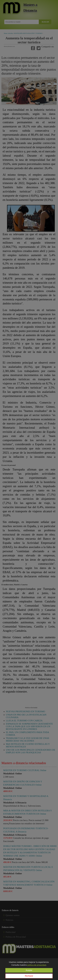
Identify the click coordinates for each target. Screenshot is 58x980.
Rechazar (29, 976)
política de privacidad (37, 965)
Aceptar (29, 970)
